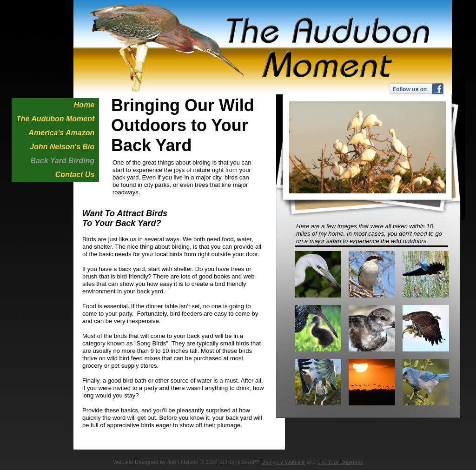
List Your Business (340, 462)
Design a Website (283, 462)
